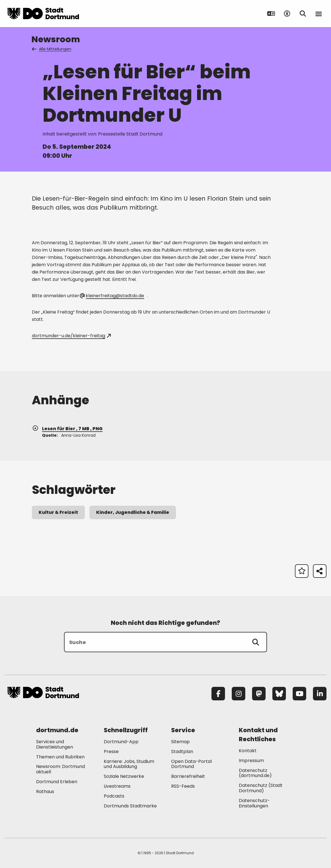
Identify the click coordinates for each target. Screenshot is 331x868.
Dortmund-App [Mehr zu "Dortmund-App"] (121, 742)
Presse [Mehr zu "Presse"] (111, 752)
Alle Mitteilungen (52, 49)
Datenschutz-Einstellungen (254, 803)
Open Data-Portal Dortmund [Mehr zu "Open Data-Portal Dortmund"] (191, 764)
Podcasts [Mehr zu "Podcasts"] (114, 796)
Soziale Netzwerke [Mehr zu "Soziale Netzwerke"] (124, 776)
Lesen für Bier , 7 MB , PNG (67, 429)
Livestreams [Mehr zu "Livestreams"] (117, 786)
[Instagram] (239, 694)
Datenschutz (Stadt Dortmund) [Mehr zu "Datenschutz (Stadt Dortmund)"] (261, 788)
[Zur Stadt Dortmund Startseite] (43, 14)
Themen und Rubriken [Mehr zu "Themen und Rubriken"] (60, 757)
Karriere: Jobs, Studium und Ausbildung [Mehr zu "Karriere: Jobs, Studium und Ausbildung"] (129, 764)
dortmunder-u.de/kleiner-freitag (71, 336)
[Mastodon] (259, 694)
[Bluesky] (279, 694)
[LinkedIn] (320, 694)
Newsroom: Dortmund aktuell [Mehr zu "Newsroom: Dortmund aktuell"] (60, 769)
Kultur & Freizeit (58, 512)
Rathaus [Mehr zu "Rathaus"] (45, 792)
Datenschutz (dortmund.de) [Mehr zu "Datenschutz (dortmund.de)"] (255, 773)
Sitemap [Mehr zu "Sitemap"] (180, 742)
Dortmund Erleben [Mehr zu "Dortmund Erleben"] (57, 782)
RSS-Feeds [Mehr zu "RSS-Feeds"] (183, 786)
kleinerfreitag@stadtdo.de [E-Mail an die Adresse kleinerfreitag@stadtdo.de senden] (112, 296)
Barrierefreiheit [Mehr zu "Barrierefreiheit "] (188, 776)
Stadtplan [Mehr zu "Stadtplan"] (182, 752)
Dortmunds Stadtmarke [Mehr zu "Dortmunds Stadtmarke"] (130, 806)
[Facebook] (218, 694)
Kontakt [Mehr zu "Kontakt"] (248, 751)
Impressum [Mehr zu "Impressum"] (251, 761)
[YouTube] (299, 694)
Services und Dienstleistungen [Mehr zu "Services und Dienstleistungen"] (55, 744)
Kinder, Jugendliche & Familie (133, 512)
